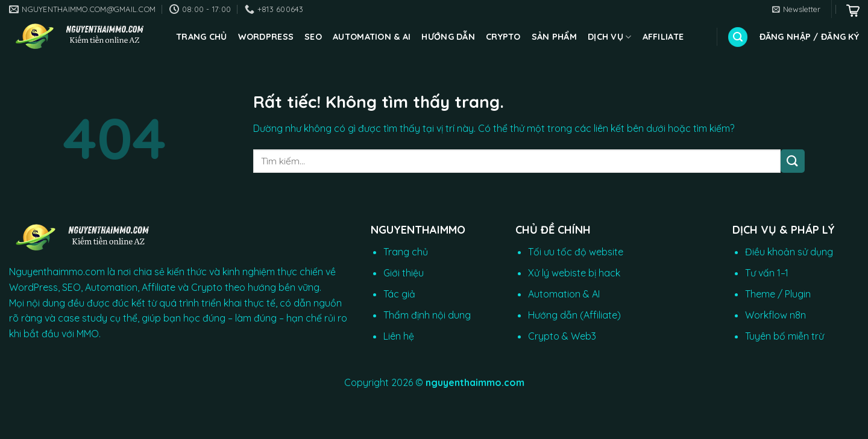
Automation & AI (372, 37)
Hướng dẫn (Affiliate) (574, 315)
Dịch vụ (610, 37)
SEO (313, 37)
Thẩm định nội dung (427, 315)
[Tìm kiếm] (738, 37)
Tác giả (399, 294)
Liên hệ (399, 336)
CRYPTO (503, 37)
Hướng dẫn (448, 37)
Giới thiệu (404, 273)
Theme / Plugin (778, 294)
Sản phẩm (554, 37)
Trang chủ (202, 37)
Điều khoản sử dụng (789, 252)
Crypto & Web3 (562, 336)
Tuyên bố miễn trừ (785, 336)
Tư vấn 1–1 (767, 273)
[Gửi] (793, 161)
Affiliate (663, 37)
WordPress (266, 37)
